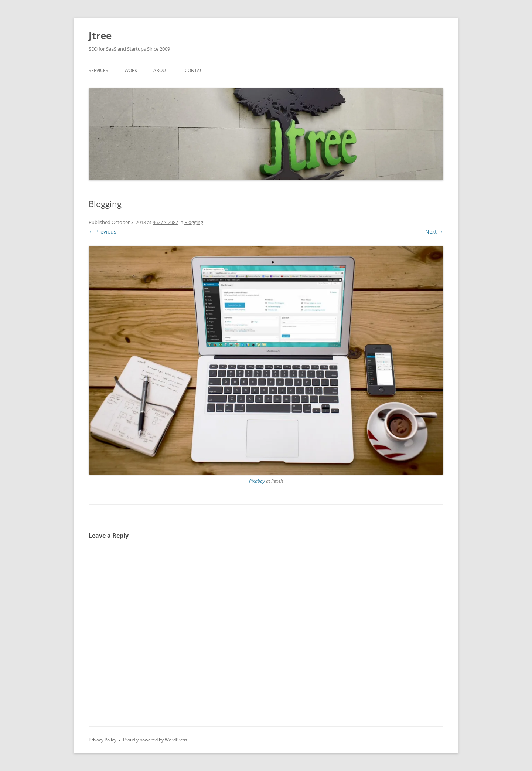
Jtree (100, 35)
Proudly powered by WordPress (155, 740)
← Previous (103, 232)
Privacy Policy (103, 740)
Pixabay (257, 481)
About (161, 70)
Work (131, 70)
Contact (195, 70)
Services (98, 70)
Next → (434, 232)
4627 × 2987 (165, 222)
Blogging (194, 222)
